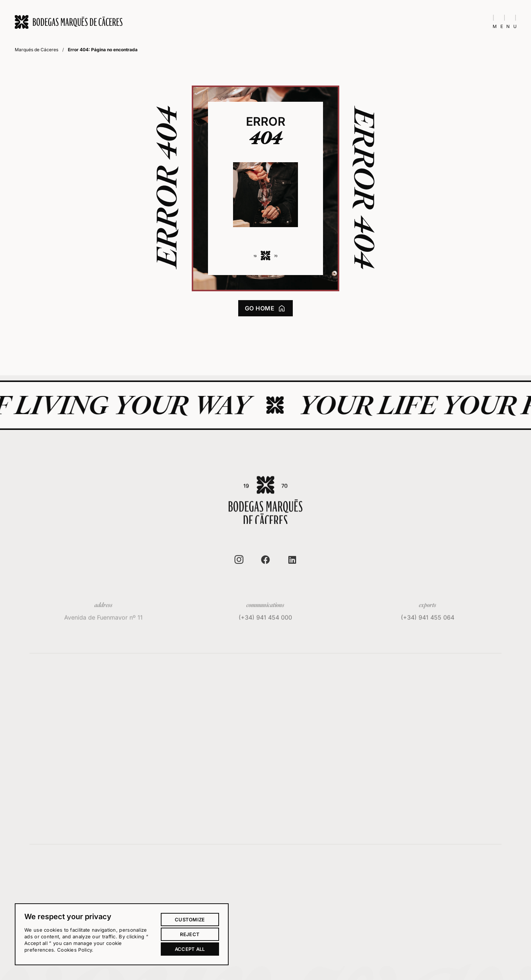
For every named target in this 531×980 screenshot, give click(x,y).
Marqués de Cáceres (37, 50)
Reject (190, 934)
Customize (190, 920)
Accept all (190, 949)
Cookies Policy (74, 950)
